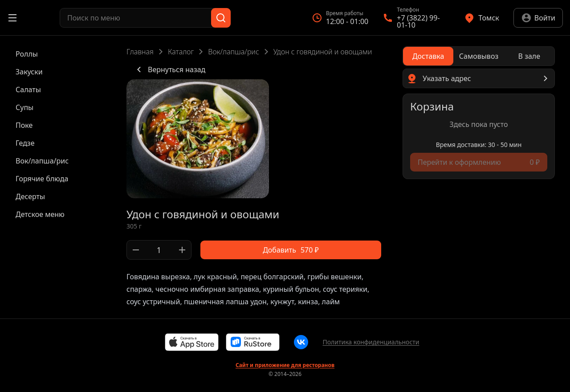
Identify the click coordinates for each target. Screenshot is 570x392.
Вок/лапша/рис (233, 52)
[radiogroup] (479, 56)
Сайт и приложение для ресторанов (285, 365)
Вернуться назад (169, 69)
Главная (140, 52)
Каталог (181, 52)
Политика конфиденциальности (371, 342)
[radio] (428, 56)
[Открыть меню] (12, 18)
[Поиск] (221, 18)
